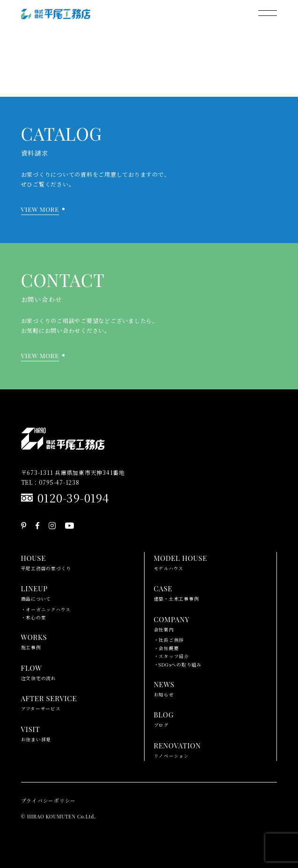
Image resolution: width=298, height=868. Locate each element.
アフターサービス (49, 702)
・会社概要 (167, 648)
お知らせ (164, 688)
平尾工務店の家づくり (46, 562)
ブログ (164, 718)
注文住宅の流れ (39, 672)
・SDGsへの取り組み (178, 665)
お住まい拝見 (36, 733)
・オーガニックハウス (46, 610)
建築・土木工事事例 (177, 592)
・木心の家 (34, 617)
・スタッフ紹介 (171, 656)
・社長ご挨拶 (169, 640)
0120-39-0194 (73, 498)
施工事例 (34, 641)
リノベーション (178, 749)
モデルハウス (181, 562)
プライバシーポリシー (49, 800)
